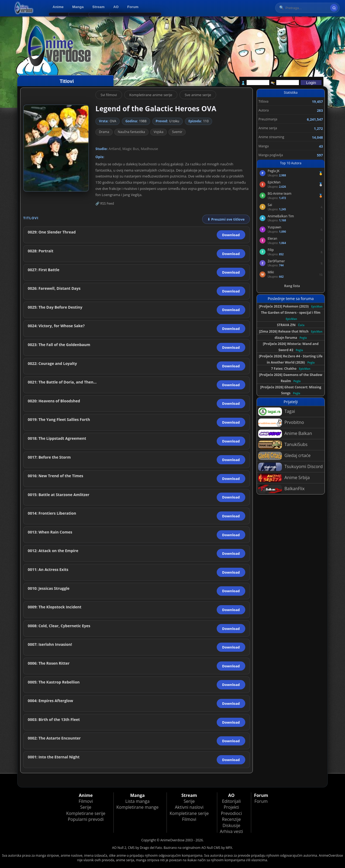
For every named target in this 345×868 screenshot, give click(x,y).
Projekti (231, 807)
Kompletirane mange (137, 807)
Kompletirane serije (86, 813)
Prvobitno (281, 423)
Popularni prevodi (86, 819)
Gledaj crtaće (284, 456)
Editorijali (232, 801)
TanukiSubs (283, 445)
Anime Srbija (284, 478)
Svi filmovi (109, 95)
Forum (133, 7)
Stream (99, 7)
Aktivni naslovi (189, 807)
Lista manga (137, 801)
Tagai (277, 412)
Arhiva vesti (232, 831)
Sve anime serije (198, 95)
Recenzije (232, 819)
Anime (58, 7)
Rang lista (292, 286)
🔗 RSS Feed (105, 203)
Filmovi (86, 801)
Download (231, 235)
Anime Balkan (285, 434)
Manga (78, 7)
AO (116, 7)
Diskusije (231, 825)
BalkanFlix (281, 489)
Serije (86, 807)
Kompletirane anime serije (151, 95)
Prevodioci (232, 813)
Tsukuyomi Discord (290, 467)
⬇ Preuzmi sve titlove (226, 219)
